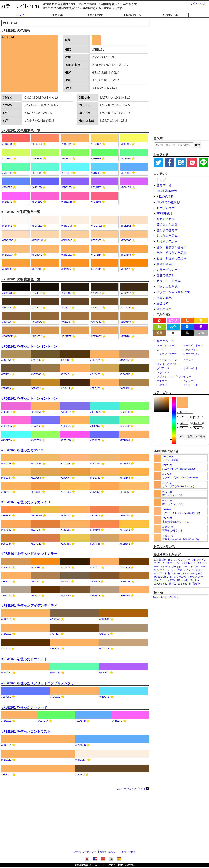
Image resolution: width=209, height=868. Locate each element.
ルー (185, 567)
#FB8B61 (37, 144)
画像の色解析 (166, 275)
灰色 (201, 333)
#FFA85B (6, 530)
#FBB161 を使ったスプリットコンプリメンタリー (40, 683)
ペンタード (189, 381)
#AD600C (104, 619)
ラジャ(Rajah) (170, 460)
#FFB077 (167, 509)
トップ (20, 15)
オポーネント (191, 368)
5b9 (170, 560)
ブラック (176, 567)
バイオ (163, 573)
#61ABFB (126, 173)
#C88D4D (8, 336)
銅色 (156, 570)
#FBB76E (37, 255)
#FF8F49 (6, 515)
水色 (173, 327)
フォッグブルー (182, 560)
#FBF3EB (37, 226)
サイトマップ (198, 3)
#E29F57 (66, 336)
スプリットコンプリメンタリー (174, 377)
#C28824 (36, 388)
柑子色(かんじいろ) (173, 495)
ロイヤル (164, 580)
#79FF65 (125, 412)
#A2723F (66, 322)
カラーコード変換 (169, 281)
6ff (171, 577)
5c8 (185, 584)
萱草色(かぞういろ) (173, 530)
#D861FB (126, 187)
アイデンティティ (167, 360)
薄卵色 (196, 584)
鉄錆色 (181, 570)
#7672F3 (36, 426)
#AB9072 (104, 634)
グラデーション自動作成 (173, 292)
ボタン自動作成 (167, 287)
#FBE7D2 (96, 226)
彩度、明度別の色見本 (172, 258)
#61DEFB (104, 697)
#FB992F (37, 269)
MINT (204, 567)
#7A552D (66, 596)
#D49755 (6, 567)
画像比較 (163, 303)
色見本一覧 (164, 185)
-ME (186, 580)
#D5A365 (95, 544)
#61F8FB (66, 173)
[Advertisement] (177, 77)
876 (156, 560)
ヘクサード (163, 385)
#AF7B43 (96, 322)
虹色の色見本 (166, 264)
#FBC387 (126, 240)
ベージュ (171, 570)
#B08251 (36, 581)
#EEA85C (96, 336)
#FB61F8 (7, 202)
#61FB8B (126, 158)
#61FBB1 (7, 173)
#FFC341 (125, 530)
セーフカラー (166, 208)
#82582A (95, 581)
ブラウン (192, 577)
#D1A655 (95, 374)
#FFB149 (125, 478)
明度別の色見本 (167, 242)
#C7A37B (104, 648)
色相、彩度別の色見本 (172, 247)
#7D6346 (55, 619)
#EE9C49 (36, 492)
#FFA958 (95, 492)
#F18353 (95, 515)
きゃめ (199, 573)
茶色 (159, 333)
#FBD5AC (37, 240)
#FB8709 (126, 269)
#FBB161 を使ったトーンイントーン (29, 398)
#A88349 (125, 388)
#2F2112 (96, 293)
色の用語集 (164, 309)
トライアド (163, 372)
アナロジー (189, 360)
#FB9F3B (7, 269)
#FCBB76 (168, 527)
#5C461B (125, 374)
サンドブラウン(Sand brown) (178, 486)
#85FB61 (66, 158)
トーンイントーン (193, 345)
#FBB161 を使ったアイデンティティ (29, 606)
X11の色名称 (165, 197)
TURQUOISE (161, 577)
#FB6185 (96, 202)
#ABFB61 (37, 158)
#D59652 (37, 336)
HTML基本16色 (167, 191)
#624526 (66, 307)
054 (197, 580)
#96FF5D (36, 440)
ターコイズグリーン (168, 563)
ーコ (168, 567)
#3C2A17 (126, 293)
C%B (180, 580)
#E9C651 (66, 544)
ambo (185, 573)
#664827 (80, 774)
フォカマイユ (191, 350)
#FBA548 (126, 255)
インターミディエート (169, 364)
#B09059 (6, 360)
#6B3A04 (125, 567)
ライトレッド (188, 563)
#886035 (7, 322)
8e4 (179, 573)
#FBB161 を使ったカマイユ (23, 450)
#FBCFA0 (67, 240)
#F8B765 (6, 464)
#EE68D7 (7, 412)
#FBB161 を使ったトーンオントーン (29, 346)
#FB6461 (7, 144)
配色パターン (166, 341)
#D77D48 (36, 544)
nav (192, 573)
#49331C (7, 307)
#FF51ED (66, 440)
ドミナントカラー (167, 354)
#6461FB (37, 187)
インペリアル (193, 570)
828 (199, 563)
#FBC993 (96, 240)
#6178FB (6, 697)
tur (190, 584)
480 (174, 584)
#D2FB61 (7, 158)
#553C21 (37, 307)
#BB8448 (126, 322)
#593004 (6, 648)
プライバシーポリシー (85, 852)
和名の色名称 (166, 219)
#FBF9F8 (7, 226)
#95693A (37, 322)
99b (156, 580)
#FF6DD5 (7, 426)
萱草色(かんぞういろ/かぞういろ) (181, 539)
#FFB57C (66, 464)
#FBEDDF (67, 226)
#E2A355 (36, 478)
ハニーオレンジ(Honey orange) (179, 469)
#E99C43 (66, 478)
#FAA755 (167, 492)
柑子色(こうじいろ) (173, 504)
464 (156, 573)
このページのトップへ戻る (131, 789)
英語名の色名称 (167, 225)
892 (180, 584)
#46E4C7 (95, 426)
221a (173, 580)
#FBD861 (96, 144)
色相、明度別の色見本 (172, 253)
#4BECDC (96, 412)
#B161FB (96, 187)
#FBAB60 (168, 457)
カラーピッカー (167, 270)
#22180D (66, 293)
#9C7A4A (36, 374)
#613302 (36, 596)
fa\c (162, 567)
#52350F (65, 360)
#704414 (55, 634)
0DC (197, 567)
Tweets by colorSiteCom (166, 597)
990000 (158, 584)
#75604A (65, 581)
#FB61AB (67, 202)
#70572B (36, 360)
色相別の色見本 (167, 230)
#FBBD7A (8, 255)
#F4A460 (167, 474)
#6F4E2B (96, 307)
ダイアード (163, 368)
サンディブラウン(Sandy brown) (180, 478)
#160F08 (37, 293)
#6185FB (7, 187)
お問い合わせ (129, 852)
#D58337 (6, 544)
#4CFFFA (6, 440)
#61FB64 (96, 158)
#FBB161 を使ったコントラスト (26, 732)
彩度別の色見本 (167, 236)
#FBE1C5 (126, 226)
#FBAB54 (96, 255)
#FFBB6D (125, 492)
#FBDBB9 (8, 240)
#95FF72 (125, 426)
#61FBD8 (37, 173)
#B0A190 (6, 596)
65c (165, 584)
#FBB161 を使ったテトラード (24, 707)
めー (201, 577)
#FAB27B (167, 518)
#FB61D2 (37, 202)
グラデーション (192, 354)
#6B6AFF (95, 440)
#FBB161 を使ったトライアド (24, 659)
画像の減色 (164, 298)
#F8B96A (6, 478)
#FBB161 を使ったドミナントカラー (29, 554)
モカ (162, 570)
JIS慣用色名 (165, 213)
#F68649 (95, 530)
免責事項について (109, 852)
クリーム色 (180, 577)
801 (192, 580)
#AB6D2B (125, 581)
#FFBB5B (66, 492)
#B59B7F (95, 596)
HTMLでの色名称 (168, 202)
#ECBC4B (36, 515)
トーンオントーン (167, 345)
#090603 (7, 293)
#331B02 (65, 567)
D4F (191, 567)
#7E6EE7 (66, 412)
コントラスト (191, 385)
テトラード (163, 381)
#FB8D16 (96, 269)
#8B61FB (67, 187)
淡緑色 (163, 560)
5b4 (174, 573)
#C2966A (125, 360)
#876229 (6, 388)
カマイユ (162, 350)
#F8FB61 (126, 144)
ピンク (173, 320)
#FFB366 (167, 465)
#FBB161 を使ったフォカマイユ (26, 502)
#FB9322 (66, 269)
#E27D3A (36, 530)
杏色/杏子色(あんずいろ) (176, 522)
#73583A (6, 374)
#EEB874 (95, 464)
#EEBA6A (36, 464)
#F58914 (36, 567)
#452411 (65, 388)
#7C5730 (126, 307)
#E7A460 (125, 515)
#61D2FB (96, 173)
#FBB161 (67, 144)
